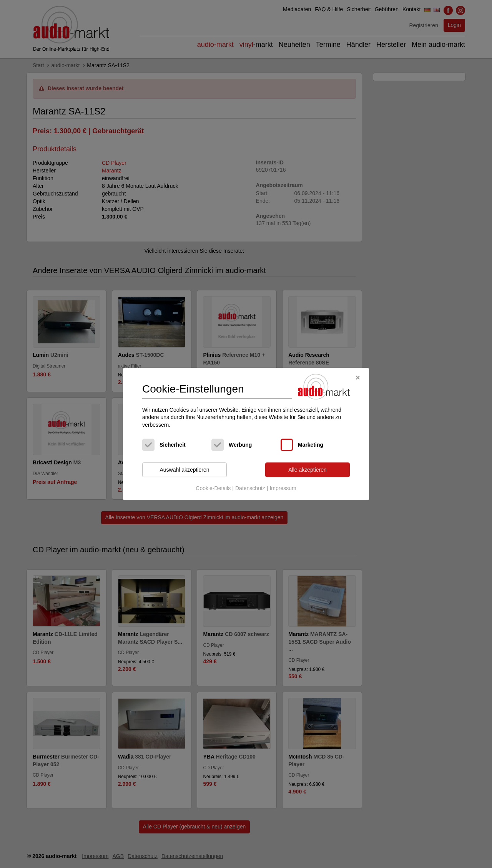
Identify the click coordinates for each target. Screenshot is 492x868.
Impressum (283, 488)
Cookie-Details (213, 488)
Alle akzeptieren (307, 470)
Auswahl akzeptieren (184, 470)
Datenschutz (250, 488)
